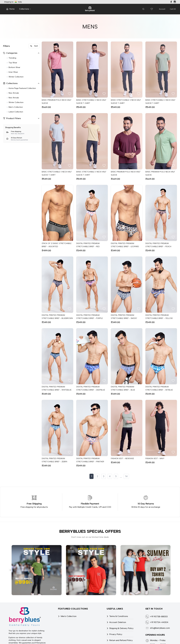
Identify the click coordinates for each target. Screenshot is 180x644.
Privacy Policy (116, 634)
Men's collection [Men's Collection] (15, 107)
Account (162, 9)
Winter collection (15, 77)
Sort (34, 46)
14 (126, 476)
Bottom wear (13, 67)
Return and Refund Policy (121, 640)
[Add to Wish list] (70, 94)
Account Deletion (118, 622)
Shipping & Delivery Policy (121, 628)
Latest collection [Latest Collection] (15, 112)
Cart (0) (173, 9)
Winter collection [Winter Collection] (15, 102)
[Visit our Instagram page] (175, 2)
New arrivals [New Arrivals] (13, 93)
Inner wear (12, 72)
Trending (11, 58)
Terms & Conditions (119, 616)
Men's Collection (69, 616)
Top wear (12, 63)
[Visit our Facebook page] (171, 2)
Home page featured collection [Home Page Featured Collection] (21, 88)
